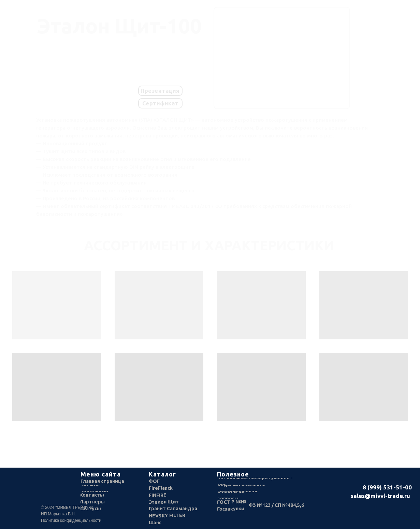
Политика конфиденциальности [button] (71, 520)
